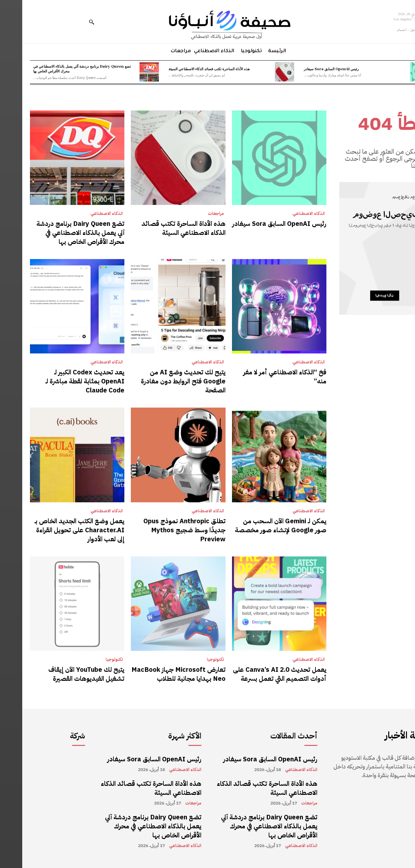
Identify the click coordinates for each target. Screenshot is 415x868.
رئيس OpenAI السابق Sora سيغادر (309, 69)
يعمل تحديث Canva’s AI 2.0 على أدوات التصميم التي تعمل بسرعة (257, 674)
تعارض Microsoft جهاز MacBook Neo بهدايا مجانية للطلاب (156, 674)
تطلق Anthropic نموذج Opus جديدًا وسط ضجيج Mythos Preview (162, 530)
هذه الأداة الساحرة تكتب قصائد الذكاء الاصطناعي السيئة (187, 69)
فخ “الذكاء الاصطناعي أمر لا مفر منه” (263, 377)
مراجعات (194, 214)
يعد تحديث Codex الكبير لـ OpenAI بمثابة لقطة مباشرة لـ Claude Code (63, 381)
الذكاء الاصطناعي (286, 214)
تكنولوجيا (193, 660)
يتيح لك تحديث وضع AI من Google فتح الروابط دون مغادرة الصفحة (161, 381)
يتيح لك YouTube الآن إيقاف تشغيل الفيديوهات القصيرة (64, 674)
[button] (69, 22)
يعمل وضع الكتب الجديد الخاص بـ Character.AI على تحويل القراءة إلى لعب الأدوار (57, 530)
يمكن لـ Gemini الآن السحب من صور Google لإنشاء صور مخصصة (258, 526)
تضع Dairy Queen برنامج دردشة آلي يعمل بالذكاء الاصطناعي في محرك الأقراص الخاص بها (60, 68)
